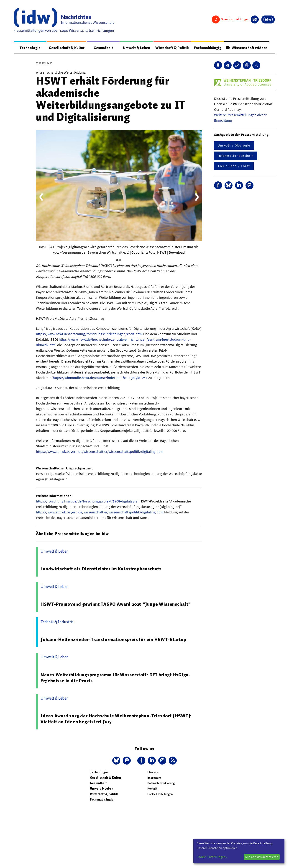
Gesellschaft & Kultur (67, 48)
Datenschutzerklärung (161, 783)
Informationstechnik (236, 156)
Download (177, 252)
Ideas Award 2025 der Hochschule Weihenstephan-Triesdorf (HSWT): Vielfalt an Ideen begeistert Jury (116, 719)
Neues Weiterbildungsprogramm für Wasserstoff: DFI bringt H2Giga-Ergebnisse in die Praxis (116, 678)
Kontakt (152, 789)
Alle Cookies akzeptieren (262, 857)
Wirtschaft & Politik (172, 48)
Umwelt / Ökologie (234, 145)
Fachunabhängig (208, 48)
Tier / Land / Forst (234, 166)
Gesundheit (103, 48)
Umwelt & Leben (137, 48)
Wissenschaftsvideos (247, 48)
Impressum (154, 778)
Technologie (30, 48)
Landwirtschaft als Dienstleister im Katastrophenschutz (101, 569)
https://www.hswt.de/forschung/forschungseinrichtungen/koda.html (89, 334)
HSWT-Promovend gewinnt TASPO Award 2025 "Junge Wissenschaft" (116, 604)
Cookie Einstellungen (160, 794)
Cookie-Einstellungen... (212, 857)
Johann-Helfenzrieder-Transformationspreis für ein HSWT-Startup (113, 639)
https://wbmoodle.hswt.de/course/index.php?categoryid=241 (100, 378)
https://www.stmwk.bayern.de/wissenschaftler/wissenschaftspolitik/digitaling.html (100, 451)
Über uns (153, 772)
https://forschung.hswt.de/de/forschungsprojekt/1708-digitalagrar (87, 501)
